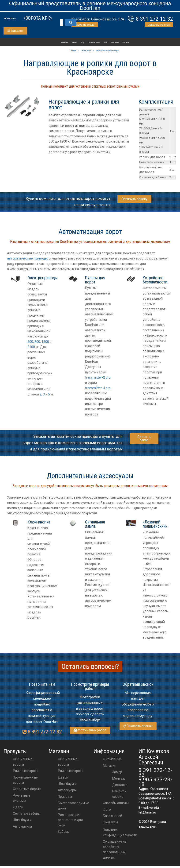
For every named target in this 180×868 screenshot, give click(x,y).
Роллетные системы (22, 798)
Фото (105, 43)
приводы (65, 797)
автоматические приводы (27, 258)
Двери (18, 807)
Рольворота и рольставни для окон (70, 820)
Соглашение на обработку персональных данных (115, 849)
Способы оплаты (95, 43)
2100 (31, 347)
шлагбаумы (67, 784)
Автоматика (22, 826)
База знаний (115, 43)
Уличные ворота (26, 771)
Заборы (64, 832)
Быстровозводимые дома (73, 806)
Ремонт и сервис (119, 794)
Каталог (15, 31)
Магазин (74, 43)
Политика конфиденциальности (120, 833)
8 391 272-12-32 (154, 19)
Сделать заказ (144, 438)
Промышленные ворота (25, 780)
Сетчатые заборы (27, 814)
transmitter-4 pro (98, 388)
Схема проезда (85, 25)
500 (30, 342)
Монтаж (119, 779)
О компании (64, 43)
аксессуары (67, 790)
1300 (45, 342)
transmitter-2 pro (98, 377)
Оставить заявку (134, 199)
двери (63, 777)
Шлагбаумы (22, 820)
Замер (117, 772)
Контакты (126, 43)
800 (37, 342)
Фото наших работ (90, 730)
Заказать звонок (159, 25)
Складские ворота (27, 789)
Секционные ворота (23, 762)
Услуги (83, 43)
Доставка (120, 785)
